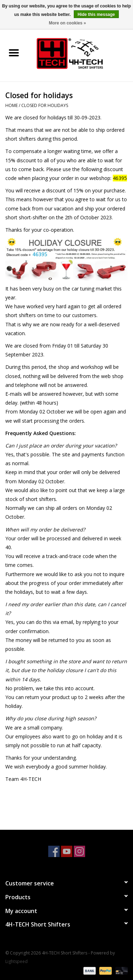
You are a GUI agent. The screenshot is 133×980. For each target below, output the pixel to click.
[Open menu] (14, 52)
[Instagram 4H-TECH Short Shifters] (79, 851)
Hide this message (96, 15)
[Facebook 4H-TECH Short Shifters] (54, 851)
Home (12, 105)
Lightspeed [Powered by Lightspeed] (16, 961)
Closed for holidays (45, 105)
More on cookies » (68, 23)
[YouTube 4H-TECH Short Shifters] (67, 851)
